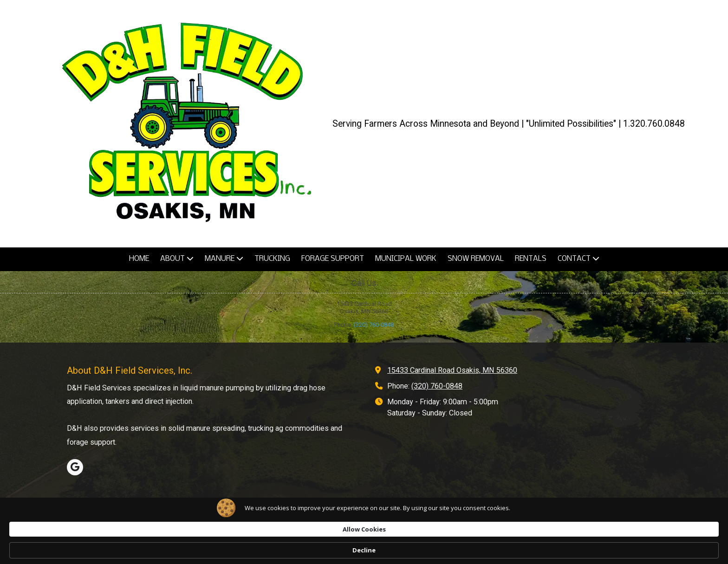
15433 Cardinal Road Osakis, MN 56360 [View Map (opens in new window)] (452, 370)
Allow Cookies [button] (490, 550)
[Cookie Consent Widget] (364, 550)
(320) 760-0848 (374, 325)
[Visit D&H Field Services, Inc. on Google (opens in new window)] (75, 467)
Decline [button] (552, 550)
